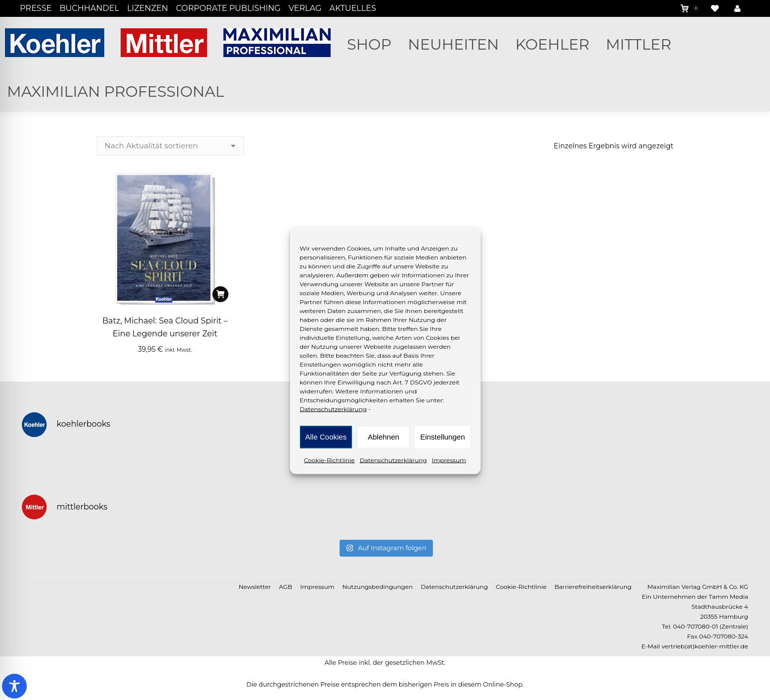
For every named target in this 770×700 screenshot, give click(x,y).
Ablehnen (384, 437)
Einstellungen (442, 437)
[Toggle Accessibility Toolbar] (14, 686)
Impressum (449, 460)
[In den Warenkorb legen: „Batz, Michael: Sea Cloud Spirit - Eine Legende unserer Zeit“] (220, 294)
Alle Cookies (326, 437)
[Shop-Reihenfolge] (170, 146)
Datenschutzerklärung (333, 409)
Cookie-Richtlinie (329, 460)
